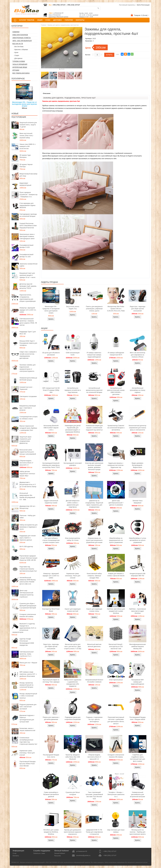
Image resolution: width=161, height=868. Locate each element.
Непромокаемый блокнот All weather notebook (94, 681)
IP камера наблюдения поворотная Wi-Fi (116, 354)
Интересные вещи (20, 67)
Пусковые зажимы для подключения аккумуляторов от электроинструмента (28, 368)
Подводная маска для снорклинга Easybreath (73, 718)
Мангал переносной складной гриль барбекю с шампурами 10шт (28, 428)
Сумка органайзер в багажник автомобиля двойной (51, 794)
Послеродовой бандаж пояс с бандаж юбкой (137, 718)
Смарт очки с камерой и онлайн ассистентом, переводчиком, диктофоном (28, 355)
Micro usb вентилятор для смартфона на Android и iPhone (137, 355)
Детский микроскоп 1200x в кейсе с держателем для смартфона (73, 504)
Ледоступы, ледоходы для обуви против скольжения (138, 309)
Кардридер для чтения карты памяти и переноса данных (28, 538)
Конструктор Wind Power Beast (51, 610)
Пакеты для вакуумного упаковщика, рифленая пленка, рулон (94, 309)
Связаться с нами (39, 853)
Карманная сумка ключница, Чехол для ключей (27, 753)
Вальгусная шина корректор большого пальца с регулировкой (28, 452)
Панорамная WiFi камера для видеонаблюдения (137, 682)
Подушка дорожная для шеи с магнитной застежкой (28, 707)
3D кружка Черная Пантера (26, 165)
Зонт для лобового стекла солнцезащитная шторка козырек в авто (51, 540)
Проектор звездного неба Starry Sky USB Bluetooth (73, 757)
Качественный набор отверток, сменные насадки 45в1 (94, 576)
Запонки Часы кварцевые (137, 502)
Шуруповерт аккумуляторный (25, 184)
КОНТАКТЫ (80, 20)
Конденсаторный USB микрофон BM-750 (138, 575)
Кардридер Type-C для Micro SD (28, 333)
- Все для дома (19, 47)
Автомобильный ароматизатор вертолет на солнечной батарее (94, 390)
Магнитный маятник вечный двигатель (94, 645)
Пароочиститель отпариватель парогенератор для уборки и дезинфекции (28, 298)
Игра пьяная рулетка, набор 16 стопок (73, 539)
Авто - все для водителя (22, 41)
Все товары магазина (21, 73)
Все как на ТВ (18, 44)
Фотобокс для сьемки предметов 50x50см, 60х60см (51, 832)
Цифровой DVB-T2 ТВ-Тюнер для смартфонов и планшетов (94, 832)
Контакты (16, 856)
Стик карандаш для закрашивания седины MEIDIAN (28, 205)
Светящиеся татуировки (28, 396)
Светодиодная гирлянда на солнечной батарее (28, 215)
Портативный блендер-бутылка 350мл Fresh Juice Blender (28, 764)
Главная (44, 25)
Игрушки (16, 70)
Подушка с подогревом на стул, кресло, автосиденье (94, 719)
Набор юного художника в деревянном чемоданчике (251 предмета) (73, 683)
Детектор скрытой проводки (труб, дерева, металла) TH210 (28, 286)
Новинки (16, 32)
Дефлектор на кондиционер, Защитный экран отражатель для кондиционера (94, 504)
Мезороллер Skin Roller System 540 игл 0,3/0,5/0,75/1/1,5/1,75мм (116, 309)
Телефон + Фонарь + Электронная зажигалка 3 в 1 (116, 794)
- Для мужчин (18, 58)
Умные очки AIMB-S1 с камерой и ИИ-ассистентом (28, 146)
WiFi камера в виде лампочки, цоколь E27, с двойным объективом (28, 674)
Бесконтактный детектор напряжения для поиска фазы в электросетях (138, 428)
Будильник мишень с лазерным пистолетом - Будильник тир (116, 465)
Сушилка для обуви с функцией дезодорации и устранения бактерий (28, 606)
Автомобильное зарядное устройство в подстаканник (73, 390)
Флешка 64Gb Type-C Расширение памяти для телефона (28, 343)
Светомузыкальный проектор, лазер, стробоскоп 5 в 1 (27, 654)
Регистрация (145, 5)
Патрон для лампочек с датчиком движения (51, 718)
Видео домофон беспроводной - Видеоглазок (138, 465)
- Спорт (16, 55)
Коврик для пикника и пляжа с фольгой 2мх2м (116, 575)
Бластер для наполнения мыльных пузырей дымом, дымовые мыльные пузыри (94, 466)
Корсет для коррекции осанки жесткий (73, 610)
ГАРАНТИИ (69, 20)
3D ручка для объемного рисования (51, 354)
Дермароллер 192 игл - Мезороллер (28, 507)
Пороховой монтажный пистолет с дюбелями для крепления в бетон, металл (116, 720)
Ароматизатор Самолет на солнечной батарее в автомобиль (116, 428)
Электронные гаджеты (22, 38)
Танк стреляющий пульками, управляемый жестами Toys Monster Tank (94, 795)
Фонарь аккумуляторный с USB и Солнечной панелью (28, 696)
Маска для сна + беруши (28, 663)
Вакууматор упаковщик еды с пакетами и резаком (28, 408)
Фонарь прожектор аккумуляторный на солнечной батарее (26, 685)
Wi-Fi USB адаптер (26, 547)
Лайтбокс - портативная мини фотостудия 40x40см (137, 611)
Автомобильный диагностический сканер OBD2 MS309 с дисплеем (116, 391)
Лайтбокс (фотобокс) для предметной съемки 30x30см (116, 611)
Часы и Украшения (20, 64)
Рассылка (57, 856)
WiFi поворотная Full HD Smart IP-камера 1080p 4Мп (51, 390)
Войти (139, 5)
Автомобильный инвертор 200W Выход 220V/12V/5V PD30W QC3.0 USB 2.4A (28, 581)
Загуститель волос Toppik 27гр (73, 308)
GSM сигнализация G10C (73, 354)
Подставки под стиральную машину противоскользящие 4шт (28, 569)
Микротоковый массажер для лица (28, 175)
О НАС (48, 20)
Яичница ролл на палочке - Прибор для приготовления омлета (138, 832)
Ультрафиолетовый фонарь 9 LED (26, 246)
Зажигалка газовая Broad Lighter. (28, 265)
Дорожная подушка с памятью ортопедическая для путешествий (27, 719)
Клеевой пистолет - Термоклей (26, 388)
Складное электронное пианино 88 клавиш (28, 615)
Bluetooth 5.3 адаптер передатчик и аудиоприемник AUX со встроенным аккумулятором (24, 628)
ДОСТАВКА (58, 20)
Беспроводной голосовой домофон (73, 464)
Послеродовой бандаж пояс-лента (51, 756)
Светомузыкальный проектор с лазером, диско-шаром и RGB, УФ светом (28, 322)
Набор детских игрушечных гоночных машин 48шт (27, 474)
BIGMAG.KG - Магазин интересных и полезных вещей (28, 862)
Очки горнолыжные (116, 680)
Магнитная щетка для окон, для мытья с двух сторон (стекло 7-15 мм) (73, 646)
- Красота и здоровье (21, 50)
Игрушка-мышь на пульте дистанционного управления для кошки (94, 540)
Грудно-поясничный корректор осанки (51, 502)
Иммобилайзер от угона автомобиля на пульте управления (138, 540)
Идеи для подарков (20, 35)
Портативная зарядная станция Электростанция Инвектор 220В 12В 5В (28, 558)
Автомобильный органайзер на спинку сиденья (138, 390)
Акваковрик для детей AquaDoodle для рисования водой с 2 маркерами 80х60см (73, 429)
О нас (15, 853)
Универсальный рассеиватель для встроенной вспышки (138, 794)
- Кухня (16, 53)
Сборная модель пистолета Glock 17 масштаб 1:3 (26, 463)
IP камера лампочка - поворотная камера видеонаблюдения (94, 355)
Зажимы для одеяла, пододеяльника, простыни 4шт (63, 25)
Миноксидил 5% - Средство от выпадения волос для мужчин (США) (24, 104)
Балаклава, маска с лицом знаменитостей (27, 729)
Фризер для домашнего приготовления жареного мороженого (73, 832)
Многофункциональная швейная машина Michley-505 (137, 646)
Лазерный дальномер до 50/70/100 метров (28, 379)
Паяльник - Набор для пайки (27, 517)
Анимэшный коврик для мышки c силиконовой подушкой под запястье (94, 428)
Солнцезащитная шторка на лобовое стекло (28, 418)
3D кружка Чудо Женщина (25, 156)
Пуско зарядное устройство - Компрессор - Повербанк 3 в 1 (28, 195)
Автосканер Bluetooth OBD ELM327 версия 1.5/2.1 (51, 428)
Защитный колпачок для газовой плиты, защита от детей (28, 125)
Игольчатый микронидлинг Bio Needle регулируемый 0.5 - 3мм (27, 496)
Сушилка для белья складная (73, 793)
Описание (47, 93)
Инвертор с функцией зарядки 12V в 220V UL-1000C (28, 310)
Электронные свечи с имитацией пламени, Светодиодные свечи (27, 236)
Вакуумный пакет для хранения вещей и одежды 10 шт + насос (28, 275)
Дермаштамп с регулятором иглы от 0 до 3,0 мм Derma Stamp (28, 484)
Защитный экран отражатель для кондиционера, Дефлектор (25, 440)
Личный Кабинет (60, 853)
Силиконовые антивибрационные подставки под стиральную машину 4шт (28, 741)
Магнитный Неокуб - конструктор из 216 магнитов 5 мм (116, 646)
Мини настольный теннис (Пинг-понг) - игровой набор (27, 136)
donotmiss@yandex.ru (83, 855)
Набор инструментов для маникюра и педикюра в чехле (29, 527)
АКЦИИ (40, 20)
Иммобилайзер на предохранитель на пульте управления (116, 540)
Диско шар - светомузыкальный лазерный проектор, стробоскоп (27, 594)
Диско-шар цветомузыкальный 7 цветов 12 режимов (116, 503)
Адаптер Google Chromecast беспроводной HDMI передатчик (27, 642)
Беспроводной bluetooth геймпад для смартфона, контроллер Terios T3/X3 (51, 465)
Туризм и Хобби (19, 61)
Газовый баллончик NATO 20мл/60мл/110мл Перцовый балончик (28, 226)
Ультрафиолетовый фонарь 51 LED (26, 256)
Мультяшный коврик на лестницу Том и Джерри (51, 681)
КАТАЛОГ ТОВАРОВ (27, 20)
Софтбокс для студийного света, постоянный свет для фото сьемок (137, 758)
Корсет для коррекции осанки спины (94, 610)
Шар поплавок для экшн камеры (116, 831)
